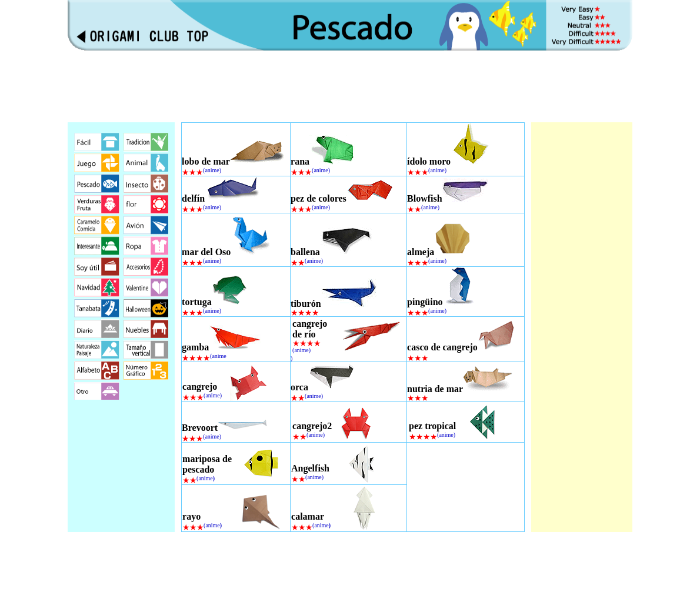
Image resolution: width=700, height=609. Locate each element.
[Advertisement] (350, 86)
